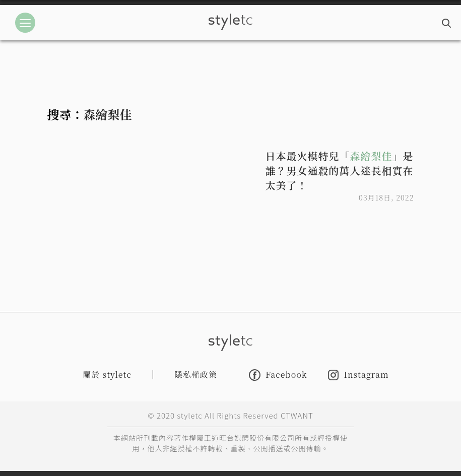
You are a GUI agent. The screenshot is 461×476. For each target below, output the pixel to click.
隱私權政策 (196, 375)
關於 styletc (108, 375)
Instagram (358, 375)
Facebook (278, 375)
